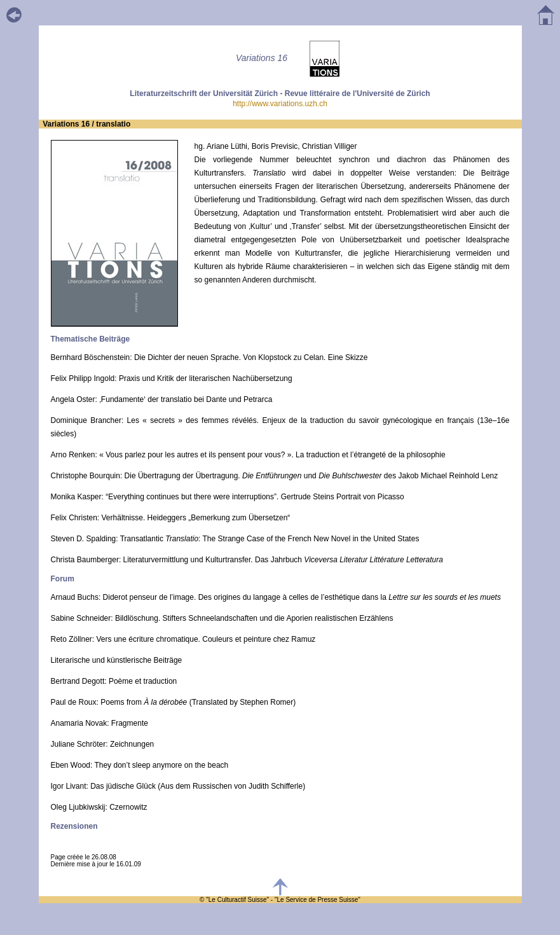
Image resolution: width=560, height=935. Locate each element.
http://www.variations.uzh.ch (280, 104)
